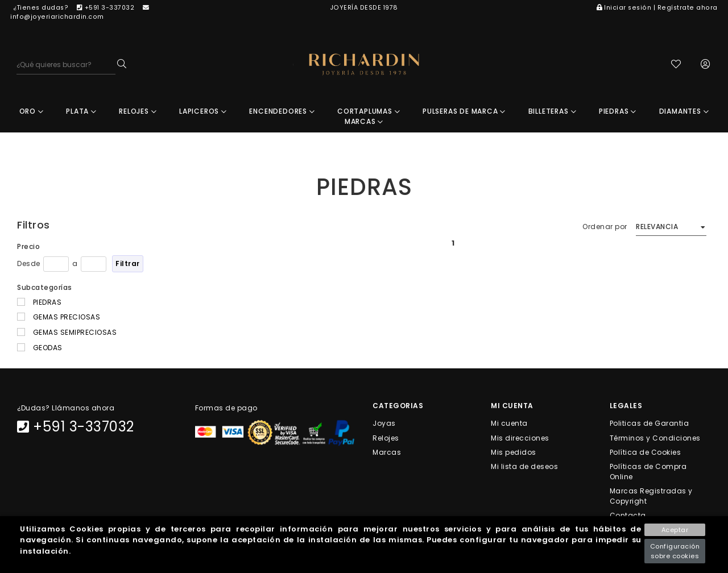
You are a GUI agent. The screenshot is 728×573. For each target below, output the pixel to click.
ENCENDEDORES (282, 111)
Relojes (386, 437)
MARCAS (364, 121)
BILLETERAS (553, 111)
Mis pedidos (514, 452)
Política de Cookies (646, 452)
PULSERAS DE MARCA (464, 111)
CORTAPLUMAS (369, 111)
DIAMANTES (684, 111)
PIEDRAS (618, 111)
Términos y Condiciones (655, 437)
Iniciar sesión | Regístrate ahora (657, 8)
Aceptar (675, 530)
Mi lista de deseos (524, 466)
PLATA (81, 111)
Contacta (628, 515)
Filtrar (128, 263)
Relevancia (657, 227)
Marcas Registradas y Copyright (651, 496)
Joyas (384, 423)
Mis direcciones (520, 437)
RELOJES (138, 111)
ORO (32, 111)
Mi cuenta (509, 423)
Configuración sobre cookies (675, 551)
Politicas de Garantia (650, 423)
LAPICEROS (203, 111)
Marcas (387, 452)
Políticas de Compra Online (648, 472)
